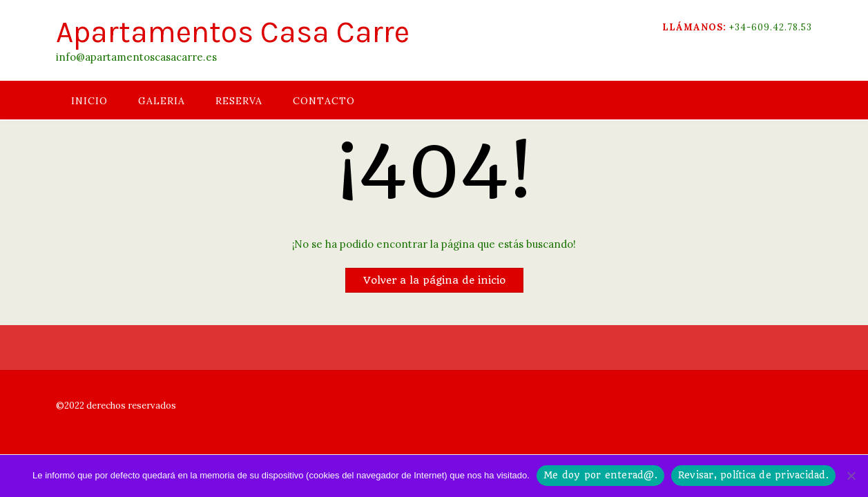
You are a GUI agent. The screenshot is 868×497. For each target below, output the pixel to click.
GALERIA (162, 101)
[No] (851, 476)
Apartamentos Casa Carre (233, 32)
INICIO (89, 101)
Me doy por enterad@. (600, 475)
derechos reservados (130, 406)
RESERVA (239, 101)
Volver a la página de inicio (434, 280)
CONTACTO (324, 101)
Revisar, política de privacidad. (753, 475)
